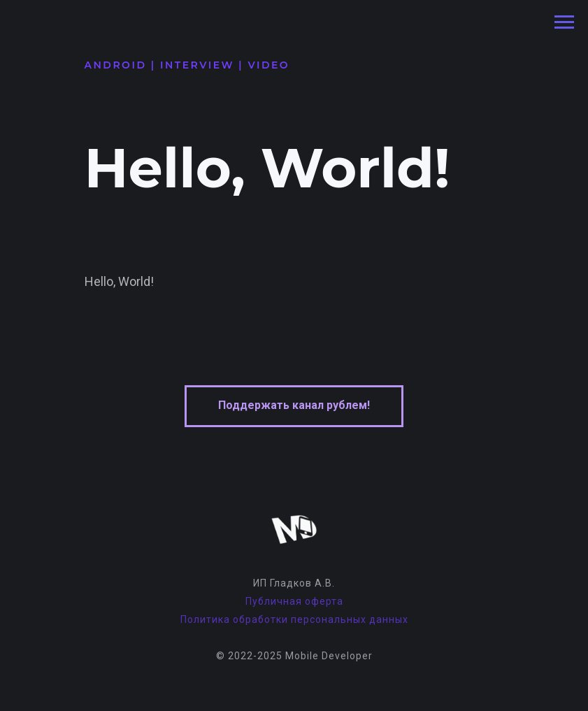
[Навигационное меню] (564, 22)
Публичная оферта (294, 601)
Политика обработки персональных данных (294, 619)
